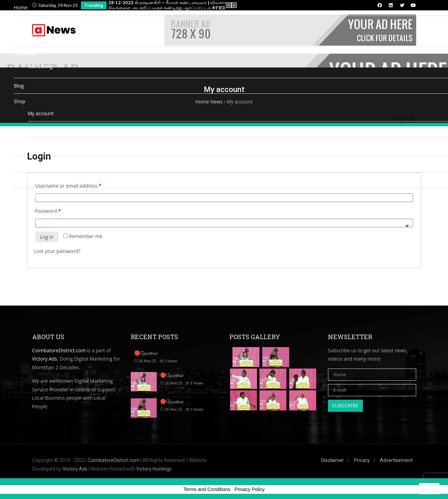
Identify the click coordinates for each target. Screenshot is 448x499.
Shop (20, 101)
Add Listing (40, 66)
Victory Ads (75, 469)
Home (21, 7)
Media (21, 23)
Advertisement (396, 460)
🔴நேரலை (172, 375)
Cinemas (24, 180)
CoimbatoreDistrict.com (113, 460)
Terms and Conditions (207, 489)
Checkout (38, 145)
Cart (32, 129)
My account (41, 113)
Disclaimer (332, 460)
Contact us (26, 164)
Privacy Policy (250, 489)
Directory (24, 55)
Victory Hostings (154, 469)
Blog (19, 86)
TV (30, 35)
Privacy (362, 460)
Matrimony (26, 195)
